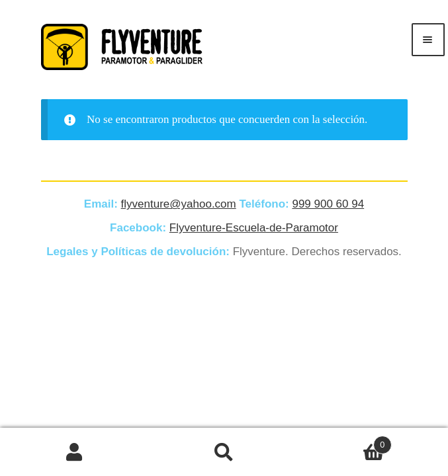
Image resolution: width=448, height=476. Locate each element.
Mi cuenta (75, 452)
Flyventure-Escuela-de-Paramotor (254, 228)
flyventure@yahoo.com (179, 204)
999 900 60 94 (328, 204)
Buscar (224, 452)
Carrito (345, 443)
